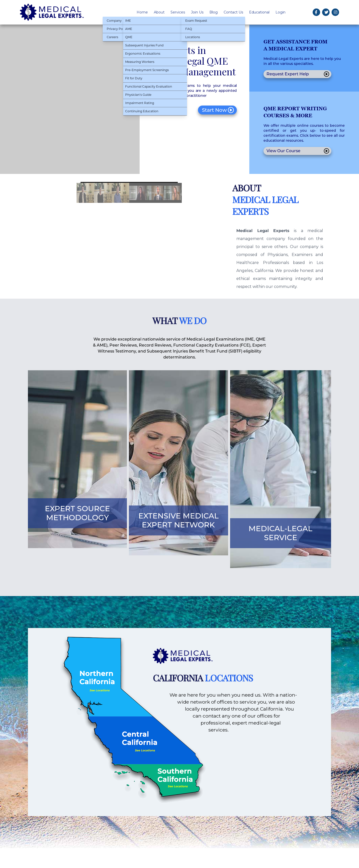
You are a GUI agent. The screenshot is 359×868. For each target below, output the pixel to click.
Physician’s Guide (138, 95)
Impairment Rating (140, 103)
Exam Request (196, 21)
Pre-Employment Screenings (147, 70)
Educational (259, 12)
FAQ (189, 29)
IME (128, 21)
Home (142, 12)
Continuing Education (142, 111)
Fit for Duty (134, 78)
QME (129, 37)
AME (129, 29)
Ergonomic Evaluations (143, 54)
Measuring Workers (140, 62)
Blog (214, 12)
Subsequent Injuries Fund (144, 45)
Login (280, 12)
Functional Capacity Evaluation (149, 86)
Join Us (197, 12)
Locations (193, 37)
